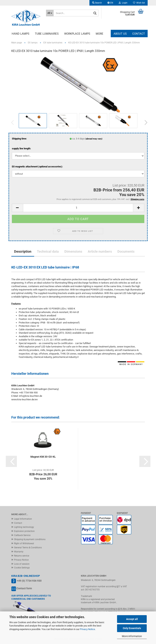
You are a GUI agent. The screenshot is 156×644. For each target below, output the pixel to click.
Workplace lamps (77, 34)
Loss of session (22, 564)
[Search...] (50, 13)
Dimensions (73, 251)
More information (132, 636)
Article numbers (100, 251)
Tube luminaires (47, 34)
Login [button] (123, 3)
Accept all (132, 619)
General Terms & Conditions (28, 548)
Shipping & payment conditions (30, 539)
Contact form (24, 588)
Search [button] (97, 3)
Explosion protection (24, 531)
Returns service (22, 556)
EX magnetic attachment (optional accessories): (37, 167)
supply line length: (21, 148)
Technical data (48, 251)
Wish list (139, 3)
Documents (126, 251)
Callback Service (22, 535)
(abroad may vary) (94, 139)
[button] (110, 3)
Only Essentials (132, 628)
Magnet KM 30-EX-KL (43, 457)
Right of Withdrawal (24, 543)
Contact (139, 34)
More (100, 34)
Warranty (19, 552)
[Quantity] (78, 208)
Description (23, 251)
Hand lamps (20, 34)
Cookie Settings (22, 568)
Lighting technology (24, 527)
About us (120, 34)
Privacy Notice (87, 629)
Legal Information (23, 519)
